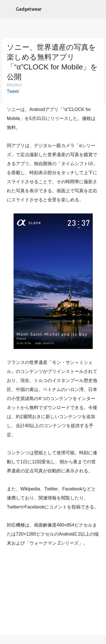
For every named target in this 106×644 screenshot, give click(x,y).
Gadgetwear (29, 9)
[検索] (98, 9)
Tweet (13, 91)
